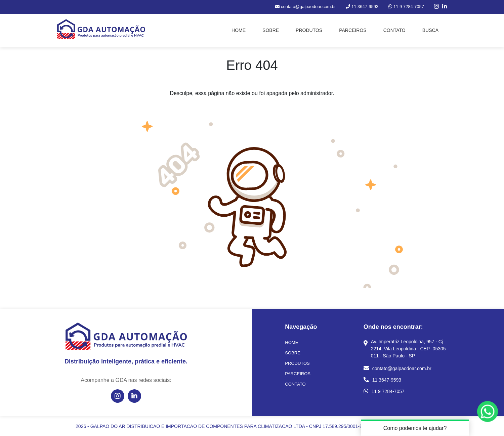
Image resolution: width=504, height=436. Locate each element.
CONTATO (394, 30)
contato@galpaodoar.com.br (402, 368)
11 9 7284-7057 (388, 391)
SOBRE (271, 30)
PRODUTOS (309, 30)
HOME (239, 30)
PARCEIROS (353, 30)
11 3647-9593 (387, 380)
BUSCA (430, 30)
